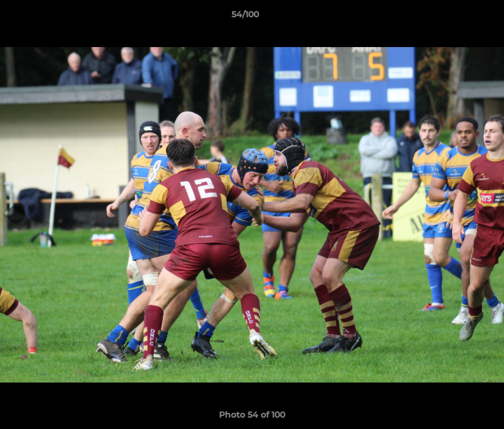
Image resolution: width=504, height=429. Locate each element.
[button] (454, 17)
